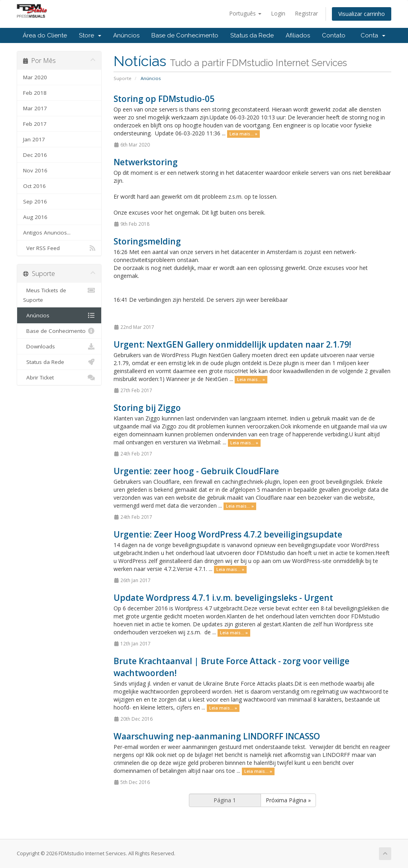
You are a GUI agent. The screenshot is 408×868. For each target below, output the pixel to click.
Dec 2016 (35, 155)
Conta (373, 35)
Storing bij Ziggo (147, 408)
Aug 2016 (35, 217)
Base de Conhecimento (185, 35)
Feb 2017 (35, 124)
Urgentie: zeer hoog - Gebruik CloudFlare (196, 471)
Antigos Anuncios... (47, 233)
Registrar (306, 13)
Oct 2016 (34, 186)
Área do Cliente (45, 35)
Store (90, 35)
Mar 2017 (35, 108)
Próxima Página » (288, 800)
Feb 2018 (35, 93)
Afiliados (298, 35)
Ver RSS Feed (59, 248)
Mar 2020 (35, 77)
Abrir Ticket (59, 377)
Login (278, 13)
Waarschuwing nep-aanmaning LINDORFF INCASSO (217, 736)
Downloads (59, 346)
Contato (334, 35)
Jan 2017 (34, 139)
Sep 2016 (35, 201)
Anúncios (126, 35)
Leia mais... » (243, 134)
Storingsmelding (147, 241)
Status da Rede (252, 35)
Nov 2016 (35, 170)
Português (245, 13)
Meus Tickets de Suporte (59, 294)
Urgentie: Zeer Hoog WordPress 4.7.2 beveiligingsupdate (228, 534)
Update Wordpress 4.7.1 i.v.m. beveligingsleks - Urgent (223, 598)
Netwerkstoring (146, 162)
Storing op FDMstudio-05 (164, 99)
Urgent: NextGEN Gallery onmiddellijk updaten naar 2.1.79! (232, 344)
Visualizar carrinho (362, 14)
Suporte (123, 78)
